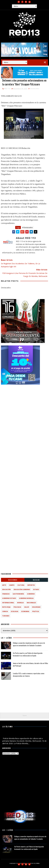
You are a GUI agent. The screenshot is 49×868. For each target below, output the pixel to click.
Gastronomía (18, 594)
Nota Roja (6, 607)
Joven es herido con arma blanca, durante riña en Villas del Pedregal (30, 665)
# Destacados (28, 228)
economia (25, 611)
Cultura (21, 585)
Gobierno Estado (9, 598)
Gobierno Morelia (26, 598)
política (36, 611)
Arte (4, 585)
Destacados (35, 89)
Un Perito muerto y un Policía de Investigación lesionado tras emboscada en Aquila (28, 654)
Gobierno (31, 594)
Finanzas (6, 594)
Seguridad (36, 607)
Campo (12, 585)
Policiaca (17, 607)
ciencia (5, 611)
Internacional (8, 603)
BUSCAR (36, 580)
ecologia (15, 611)
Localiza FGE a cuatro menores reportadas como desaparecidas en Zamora (29, 675)
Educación (6, 589)
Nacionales (31, 603)
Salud (27, 607)
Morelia (20, 603)
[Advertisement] (24, 412)
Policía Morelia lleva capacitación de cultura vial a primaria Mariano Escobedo (22, 734)
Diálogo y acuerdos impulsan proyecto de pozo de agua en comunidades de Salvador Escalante (29, 644)
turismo (6, 616)
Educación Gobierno (22, 589)
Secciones (13, 580)
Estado (36, 589)
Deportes (31, 585)
